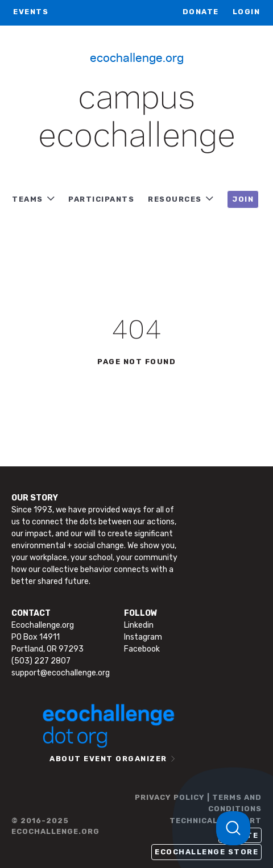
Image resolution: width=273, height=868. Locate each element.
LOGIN (247, 12)
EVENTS (31, 12)
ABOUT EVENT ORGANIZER (108, 759)
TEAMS (28, 199)
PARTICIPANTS (101, 199)
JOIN (243, 199)
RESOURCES (175, 199)
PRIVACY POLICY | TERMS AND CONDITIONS (198, 803)
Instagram (143, 637)
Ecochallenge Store (206, 852)
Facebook (142, 649)
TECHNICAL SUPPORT (216, 821)
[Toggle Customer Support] (233, 828)
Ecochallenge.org (137, 57)
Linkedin (139, 625)
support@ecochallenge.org (61, 673)
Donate (201, 12)
